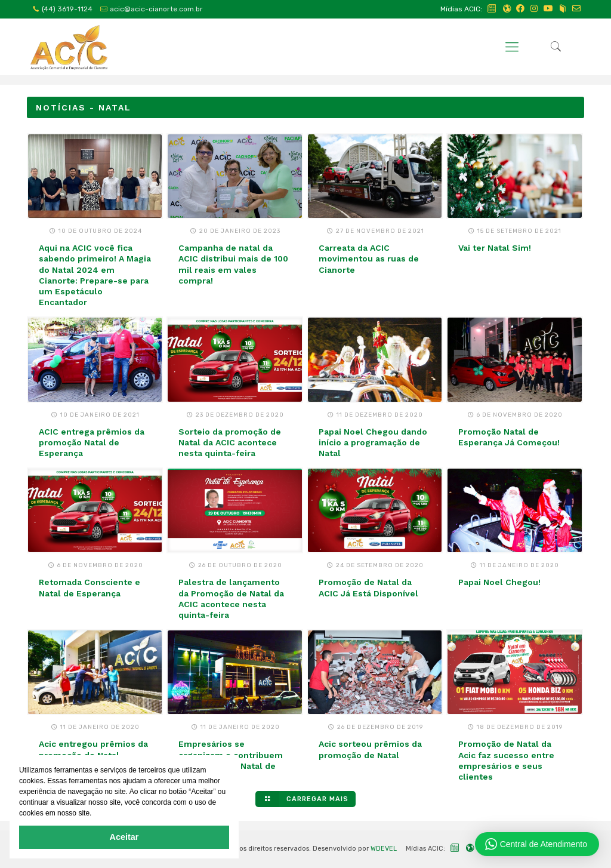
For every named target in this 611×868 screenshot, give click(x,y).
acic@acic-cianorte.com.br (156, 9)
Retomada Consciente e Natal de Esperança (90, 587)
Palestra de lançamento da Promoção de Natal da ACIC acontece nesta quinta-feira (231, 598)
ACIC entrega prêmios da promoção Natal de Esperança (92, 442)
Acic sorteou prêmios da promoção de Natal (370, 749)
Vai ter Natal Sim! (495, 248)
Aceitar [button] (124, 837)
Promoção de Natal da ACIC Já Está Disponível (368, 587)
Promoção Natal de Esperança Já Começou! (509, 437)
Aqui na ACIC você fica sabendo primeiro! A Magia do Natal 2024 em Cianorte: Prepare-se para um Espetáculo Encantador (95, 275)
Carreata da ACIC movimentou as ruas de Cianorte (369, 258)
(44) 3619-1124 (67, 9)
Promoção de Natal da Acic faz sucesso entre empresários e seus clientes (506, 760)
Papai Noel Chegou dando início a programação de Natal (373, 442)
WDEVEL (384, 849)
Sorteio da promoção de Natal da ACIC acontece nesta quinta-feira (230, 442)
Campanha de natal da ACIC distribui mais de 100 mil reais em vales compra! (233, 264)
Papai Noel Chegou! (499, 582)
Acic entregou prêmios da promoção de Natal (93, 749)
